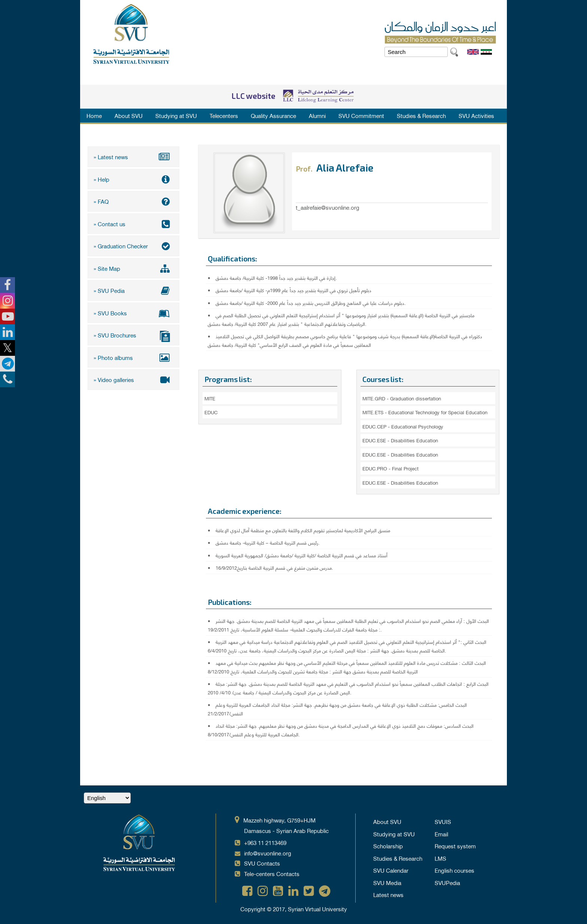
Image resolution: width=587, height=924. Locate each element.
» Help (133, 179)
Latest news (388, 894)
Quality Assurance (273, 115)
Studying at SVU (176, 115)
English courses (454, 870)
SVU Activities (476, 115)
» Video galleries (133, 379)
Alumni (317, 115)
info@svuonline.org (268, 853)
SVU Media (387, 882)
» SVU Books (133, 313)
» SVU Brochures (133, 336)
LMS (440, 858)
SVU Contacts (262, 863)
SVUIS (443, 821)
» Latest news (133, 157)
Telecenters (224, 115)
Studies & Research (421, 115)
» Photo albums (133, 357)
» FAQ (133, 201)
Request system (455, 846)
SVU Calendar (391, 870)
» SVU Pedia (133, 290)
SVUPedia (447, 882)
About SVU (129, 115)
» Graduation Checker (133, 246)
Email (441, 834)
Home (94, 115)
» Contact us (133, 224)
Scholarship (388, 846)
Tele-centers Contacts (272, 873)
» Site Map (133, 268)
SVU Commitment (361, 115)
